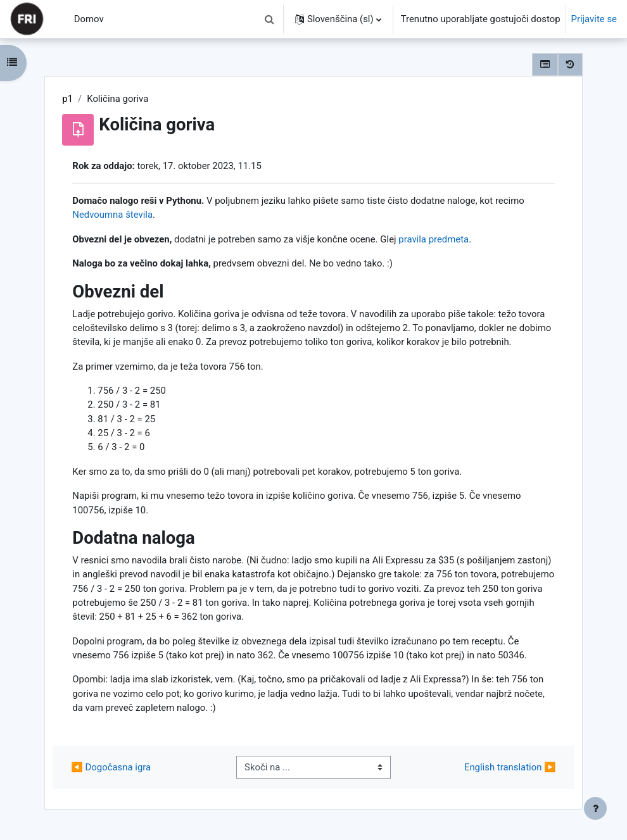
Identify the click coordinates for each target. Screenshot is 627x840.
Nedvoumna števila (112, 215)
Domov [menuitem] (89, 19)
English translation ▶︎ (510, 767)
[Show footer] (595, 808)
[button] (270, 19)
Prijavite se (594, 19)
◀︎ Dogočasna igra (111, 767)
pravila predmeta (434, 239)
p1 (67, 99)
